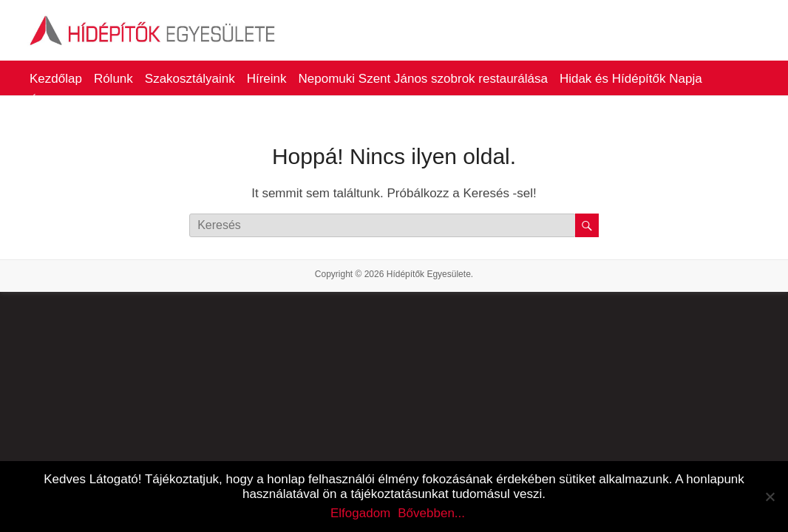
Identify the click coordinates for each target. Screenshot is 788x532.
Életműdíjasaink (74, 101)
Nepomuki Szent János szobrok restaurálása (423, 79)
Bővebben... (431, 513)
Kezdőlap (56, 79)
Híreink (267, 79)
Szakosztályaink (190, 79)
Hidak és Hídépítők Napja (631, 79)
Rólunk (113, 79)
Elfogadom (360, 513)
